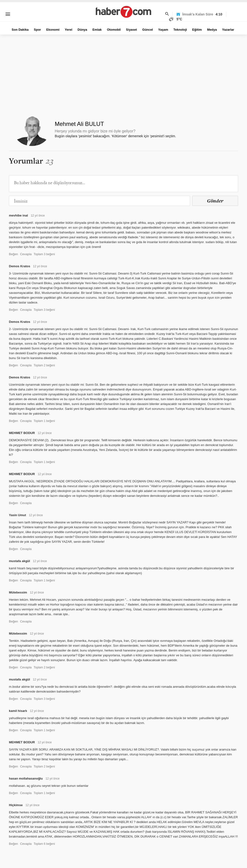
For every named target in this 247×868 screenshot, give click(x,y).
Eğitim (197, 30)
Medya (212, 30)
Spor (37, 30)
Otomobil (114, 30)
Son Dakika (20, 30)
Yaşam (163, 30)
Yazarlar (228, 30)
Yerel (69, 30)
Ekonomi (53, 30)
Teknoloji (180, 30)
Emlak (97, 30)
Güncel (148, 30)
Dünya (82, 30)
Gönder (215, 201)
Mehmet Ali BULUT (79, 124)
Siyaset (131, 30)
